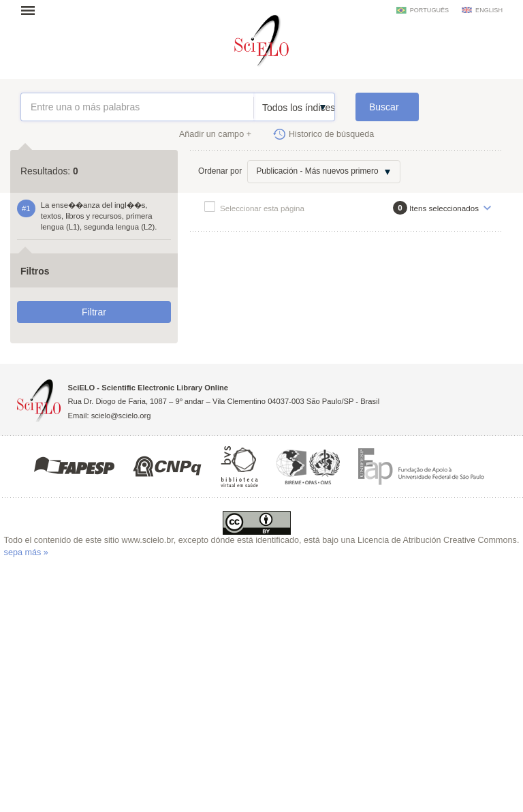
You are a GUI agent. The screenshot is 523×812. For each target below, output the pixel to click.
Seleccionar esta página (262, 208)
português (429, 10)
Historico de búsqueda (331, 134)
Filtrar (94, 312)
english (489, 10)
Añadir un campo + (215, 134)
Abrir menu (32, 10)
